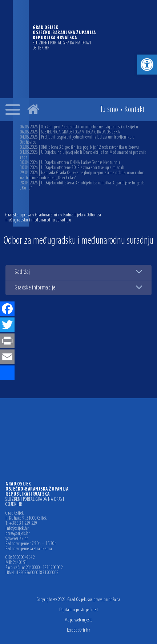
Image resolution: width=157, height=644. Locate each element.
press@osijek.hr (18, 534)
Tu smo (109, 110)
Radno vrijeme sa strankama (29, 549)
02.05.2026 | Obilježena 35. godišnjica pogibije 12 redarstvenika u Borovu (80, 147)
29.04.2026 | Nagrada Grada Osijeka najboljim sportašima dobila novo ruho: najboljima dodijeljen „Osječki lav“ (82, 175)
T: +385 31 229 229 (21, 524)
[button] (147, 65)
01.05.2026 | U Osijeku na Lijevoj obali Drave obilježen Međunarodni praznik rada (83, 155)
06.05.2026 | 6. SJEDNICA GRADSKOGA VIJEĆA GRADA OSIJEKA (70, 132)
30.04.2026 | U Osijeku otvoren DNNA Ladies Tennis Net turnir (70, 163)
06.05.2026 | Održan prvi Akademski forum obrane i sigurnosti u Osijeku (79, 127)
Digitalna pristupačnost (79, 610)
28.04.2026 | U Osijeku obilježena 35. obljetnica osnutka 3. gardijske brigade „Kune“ (82, 186)
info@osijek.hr (17, 529)
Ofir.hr (85, 630)
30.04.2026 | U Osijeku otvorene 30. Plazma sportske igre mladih (72, 168)
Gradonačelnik (47, 215)
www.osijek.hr (17, 539)
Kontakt (134, 110)
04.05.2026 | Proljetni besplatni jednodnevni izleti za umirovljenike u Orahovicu (77, 140)
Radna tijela (73, 215)
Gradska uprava (18, 215)
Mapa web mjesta (79, 620)
